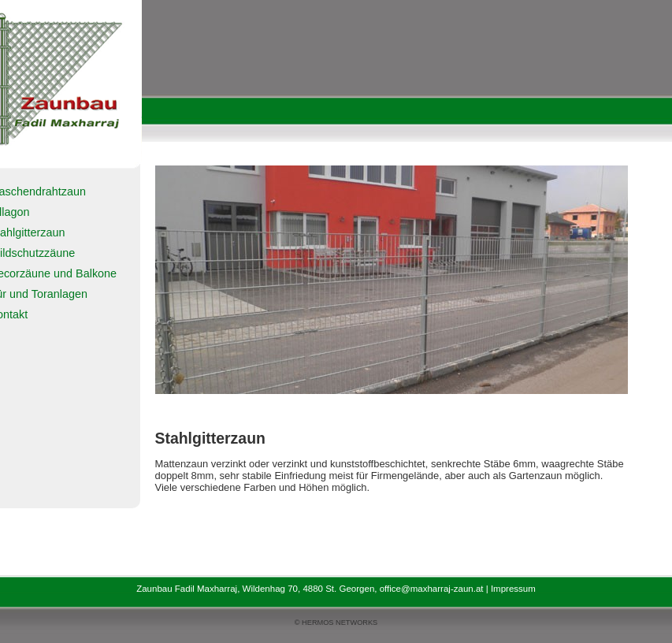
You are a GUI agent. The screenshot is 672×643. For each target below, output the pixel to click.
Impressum (513, 589)
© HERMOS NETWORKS (336, 623)
